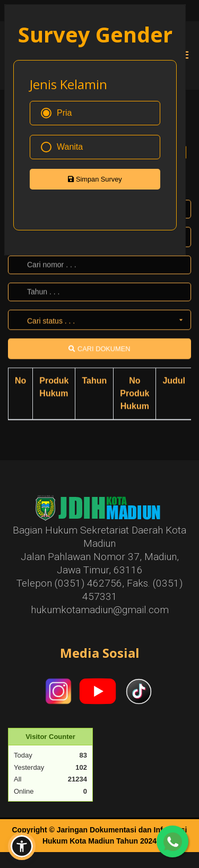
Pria (56, 113)
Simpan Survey (95, 179)
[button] (22, 846)
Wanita (62, 147)
